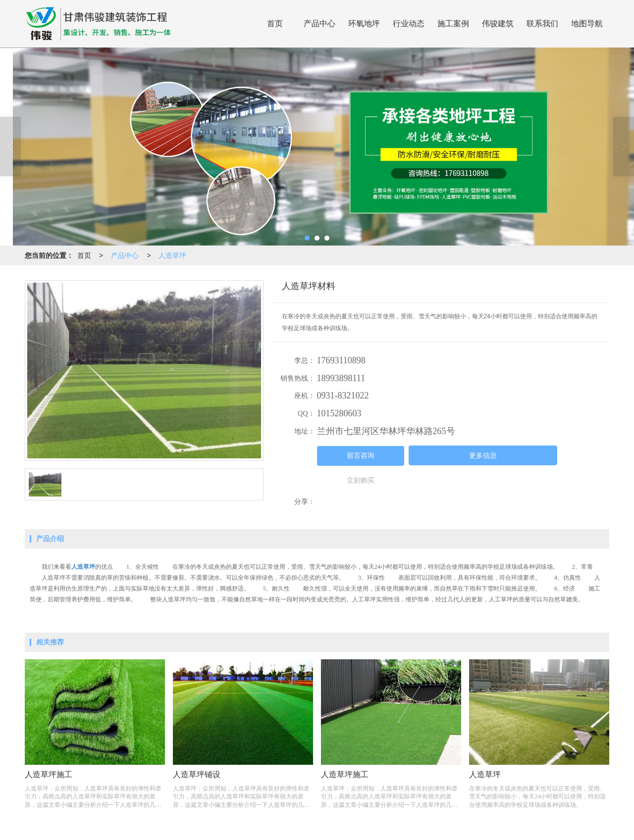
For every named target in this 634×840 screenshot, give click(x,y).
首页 (275, 24)
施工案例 (453, 24)
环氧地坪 (364, 24)
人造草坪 (172, 255)
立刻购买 (361, 480)
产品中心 (319, 24)
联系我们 (542, 24)
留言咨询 (361, 456)
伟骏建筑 (498, 24)
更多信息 (483, 456)
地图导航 (587, 24)
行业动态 (409, 24)
